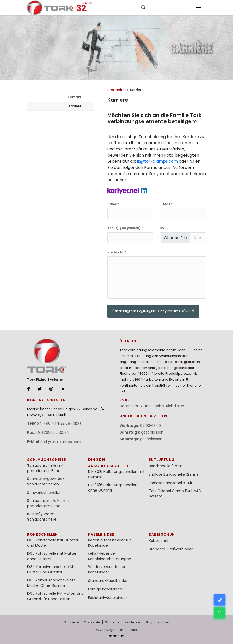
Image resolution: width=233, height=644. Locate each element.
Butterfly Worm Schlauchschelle (42, 517)
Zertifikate (132, 622)
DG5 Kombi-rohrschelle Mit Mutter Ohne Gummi (51, 583)
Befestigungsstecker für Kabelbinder (109, 543)
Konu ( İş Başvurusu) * (125, 228)
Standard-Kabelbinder (108, 581)
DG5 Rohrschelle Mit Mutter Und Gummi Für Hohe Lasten (55, 596)
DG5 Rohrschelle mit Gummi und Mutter (53, 543)
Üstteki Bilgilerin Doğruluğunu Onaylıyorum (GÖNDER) (153, 311)
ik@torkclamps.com (157, 161)
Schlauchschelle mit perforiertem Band (45, 468)
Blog (149, 622)
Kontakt (75, 97)
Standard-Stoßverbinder (171, 549)
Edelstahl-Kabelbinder (108, 598)
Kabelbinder (101, 534)
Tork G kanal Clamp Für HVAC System (175, 493)
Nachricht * (117, 252)
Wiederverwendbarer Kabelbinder (107, 569)
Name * (113, 204)
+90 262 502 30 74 (52, 432)
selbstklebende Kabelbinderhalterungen (110, 556)
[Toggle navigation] (199, 8)
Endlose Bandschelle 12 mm (173, 474)
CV (162, 228)
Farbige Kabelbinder (106, 589)
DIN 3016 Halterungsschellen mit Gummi (116, 474)
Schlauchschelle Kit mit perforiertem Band (48, 503)
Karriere (75, 106)
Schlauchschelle (47, 460)
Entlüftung (162, 460)
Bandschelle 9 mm (166, 466)
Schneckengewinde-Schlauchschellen (46, 481)
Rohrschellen (43, 534)
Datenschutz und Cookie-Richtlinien (152, 406)
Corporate (92, 622)
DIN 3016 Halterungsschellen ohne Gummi (113, 488)
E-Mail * (166, 204)
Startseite (71, 622)
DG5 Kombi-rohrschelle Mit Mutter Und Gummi (51, 569)
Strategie (112, 622)
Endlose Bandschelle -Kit (171, 483)
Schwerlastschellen (44, 493)
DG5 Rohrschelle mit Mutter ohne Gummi (52, 556)
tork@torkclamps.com (61, 442)
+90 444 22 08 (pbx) (62, 423)
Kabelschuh (162, 534)
